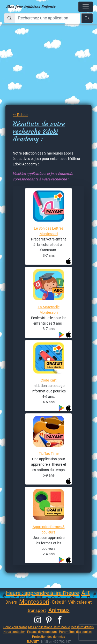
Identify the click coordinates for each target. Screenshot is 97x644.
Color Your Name (15, 627)
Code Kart (49, 380)
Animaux (59, 610)
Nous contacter (14, 632)
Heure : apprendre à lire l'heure (42, 593)
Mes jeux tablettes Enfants (31, 7)
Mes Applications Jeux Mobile (49, 627)
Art (85, 593)
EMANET (33, 642)
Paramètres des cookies (76, 632)
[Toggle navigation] (86, 7)
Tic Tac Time (49, 453)
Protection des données (48, 637)
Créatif (59, 602)
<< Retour (20, 115)
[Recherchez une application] (47, 18)
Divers (11, 602)
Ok (87, 18)
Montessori (34, 602)
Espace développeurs (42, 632)
